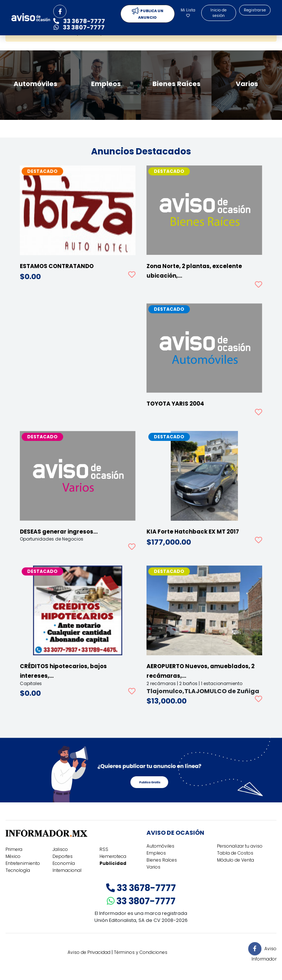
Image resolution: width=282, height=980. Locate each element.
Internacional (67, 870)
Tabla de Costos (235, 853)
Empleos (156, 853)
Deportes (63, 856)
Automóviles (160, 846)
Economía (64, 863)
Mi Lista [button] (188, 12)
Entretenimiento (23, 863)
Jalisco (60, 849)
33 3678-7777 (141, 888)
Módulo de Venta (236, 860)
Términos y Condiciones (141, 952)
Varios (153, 867)
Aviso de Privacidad (89, 952)
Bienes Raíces (162, 860)
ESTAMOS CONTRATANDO (57, 266)
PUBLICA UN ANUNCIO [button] (148, 14)
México (13, 856)
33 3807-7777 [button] (79, 27)
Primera (14, 849)
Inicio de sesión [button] (218, 13)
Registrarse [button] (255, 10)
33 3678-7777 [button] (79, 21)
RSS (104, 849)
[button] (60, 11)
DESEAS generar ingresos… (59, 532)
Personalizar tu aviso (240, 846)
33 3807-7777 (141, 901)
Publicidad (113, 863)
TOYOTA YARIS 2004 (175, 404)
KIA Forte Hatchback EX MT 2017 (193, 532)
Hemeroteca (113, 856)
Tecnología (18, 870)
